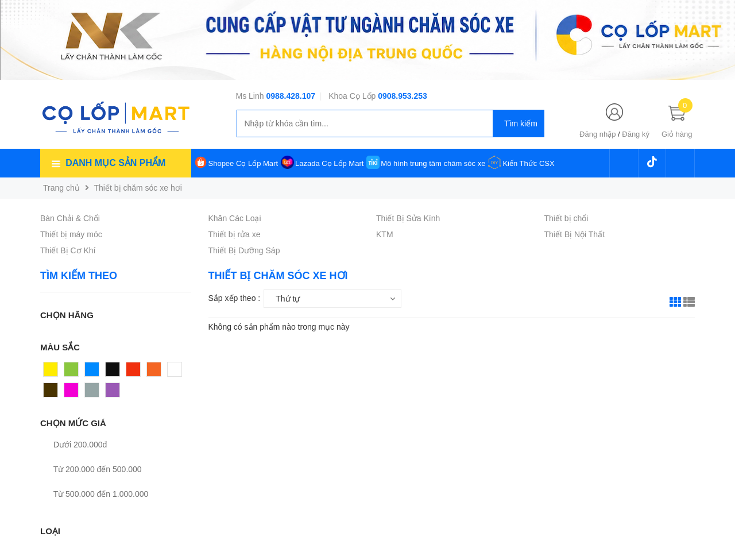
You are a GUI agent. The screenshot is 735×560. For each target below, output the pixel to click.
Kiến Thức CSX (528, 163)
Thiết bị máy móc (71, 234)
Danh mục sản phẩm (115, 163)
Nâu (51, 393)
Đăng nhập (597, 134)
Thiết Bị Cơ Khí (68, 250)
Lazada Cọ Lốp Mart (329, 163)
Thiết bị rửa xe (235, 234)
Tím (113, 393)
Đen (113, 372)
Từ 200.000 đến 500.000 (91, 469)
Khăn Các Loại (235, 218)
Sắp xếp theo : (235, 298)
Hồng (74, 393)
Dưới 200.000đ (73, 445)
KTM (385, 234)
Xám (93, 393)
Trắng (178, 372)
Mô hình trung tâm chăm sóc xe (433, 163)
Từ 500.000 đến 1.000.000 (94, 494)
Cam (156, 372)
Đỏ (131, 372)
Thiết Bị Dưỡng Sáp (244, 250)
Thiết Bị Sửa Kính (408, 218)
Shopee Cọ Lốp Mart (243, 163)
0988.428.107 (291, 96)
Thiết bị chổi (566, 218)
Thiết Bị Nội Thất (575, 234)
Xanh (74, 372)
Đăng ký (636, 134)
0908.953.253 (403, 96)
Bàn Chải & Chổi (70, 218)
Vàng (53, 372)
